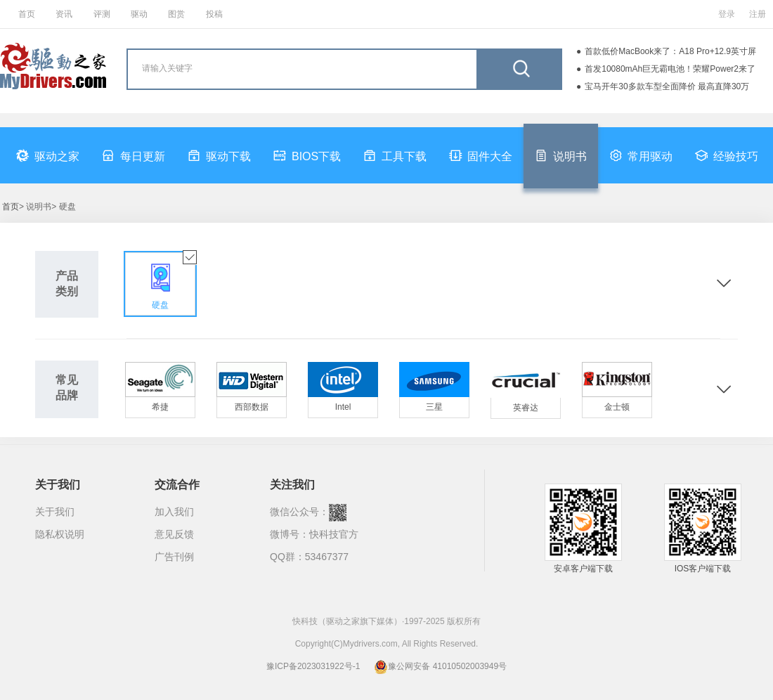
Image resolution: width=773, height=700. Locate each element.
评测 (102, 14)
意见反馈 (174, 534)
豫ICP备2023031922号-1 (313, 666)
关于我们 (55, 512)
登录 (727, 14)
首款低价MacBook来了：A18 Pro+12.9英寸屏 (670, 51)
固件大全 (481, 155)
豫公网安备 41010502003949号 (440, 666)
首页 (27, 14)
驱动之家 (48, 155)
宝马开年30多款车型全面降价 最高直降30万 (667, 86)
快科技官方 (334, 534)
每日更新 (134, 155)
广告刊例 (174, 557)
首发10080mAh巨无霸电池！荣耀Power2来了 (670, 69)
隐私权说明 (60, 534)
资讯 (64, 14)
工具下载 (395, 155)
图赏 (176, 14)
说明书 (561, 155)
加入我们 (174, 512)
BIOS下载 (307, 155)
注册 (758, 14)
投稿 (214, 14)
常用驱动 (641, 155)
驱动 (139, 14)
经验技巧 (727, 155)
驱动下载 (219, 155)
